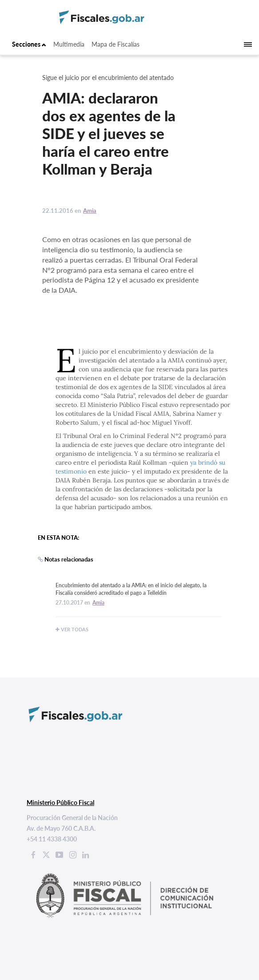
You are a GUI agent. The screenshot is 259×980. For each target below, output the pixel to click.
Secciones (29, 44)
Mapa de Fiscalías (116, 44)
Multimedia (69, 44)
